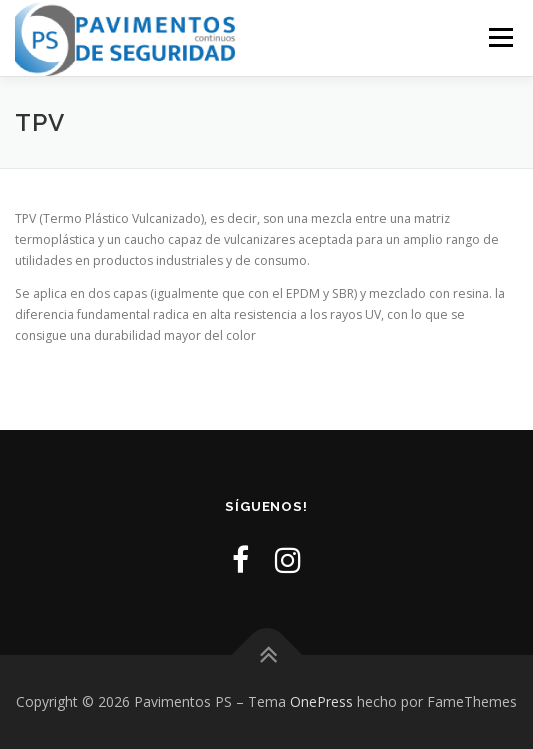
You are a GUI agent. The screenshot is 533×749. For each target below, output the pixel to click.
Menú (499, 37)
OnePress (321, 701)
